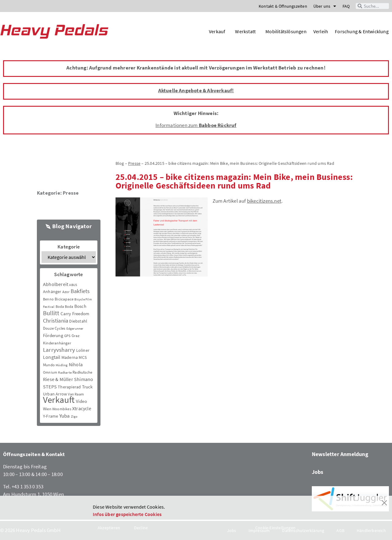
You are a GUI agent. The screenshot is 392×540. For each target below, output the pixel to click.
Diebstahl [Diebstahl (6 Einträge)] (78, 321)
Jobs (318, 472)
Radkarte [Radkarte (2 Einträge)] (65, 373)
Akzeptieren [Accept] (109, 528)
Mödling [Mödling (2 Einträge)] (62, 365)
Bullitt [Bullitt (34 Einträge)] (51, 313)
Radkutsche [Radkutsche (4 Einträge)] (82, 372)
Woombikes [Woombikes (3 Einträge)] (62, 409)
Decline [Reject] (141, 528)
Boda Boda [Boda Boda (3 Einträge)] (65, 306)
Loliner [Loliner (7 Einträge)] (83, 350)
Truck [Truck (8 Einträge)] (87, 387)
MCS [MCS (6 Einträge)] (83, 357)
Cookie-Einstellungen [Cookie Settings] (275, 528)
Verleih (321, 31)
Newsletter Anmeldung (340, 454)
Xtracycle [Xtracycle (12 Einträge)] (82, 408)
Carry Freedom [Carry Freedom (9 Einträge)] (75, 314)
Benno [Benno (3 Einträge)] (48, 299)
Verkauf (219, 31)
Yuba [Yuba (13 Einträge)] (65, 416)
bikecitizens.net (264, 201)
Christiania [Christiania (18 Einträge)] (56, 321)
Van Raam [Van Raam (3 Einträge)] (76, 394)
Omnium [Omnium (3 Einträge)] (50, 372)
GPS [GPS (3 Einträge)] (67, 336)
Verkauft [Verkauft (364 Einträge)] (59, 400)
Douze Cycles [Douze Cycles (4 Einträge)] (54, 328)
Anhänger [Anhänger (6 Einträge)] (52, 292)
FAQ (346, 6)
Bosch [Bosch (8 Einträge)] (80, 306)
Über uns (325, 6)
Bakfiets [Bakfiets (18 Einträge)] (80, 291)
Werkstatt (247, 31)
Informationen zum (196, 125)
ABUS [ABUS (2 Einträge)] (73, 285)
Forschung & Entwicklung (362, 31)
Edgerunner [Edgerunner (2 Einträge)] (75, 329)
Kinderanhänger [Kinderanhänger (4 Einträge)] (57, 343)
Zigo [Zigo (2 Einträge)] (74, 417)
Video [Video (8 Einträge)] (81, 401)
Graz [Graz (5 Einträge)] (76, 336)
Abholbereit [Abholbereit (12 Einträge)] (56, 284)
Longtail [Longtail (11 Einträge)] (52, 357)
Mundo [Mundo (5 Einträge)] (49, 365)
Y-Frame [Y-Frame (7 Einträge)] (51, 416)
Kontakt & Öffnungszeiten (283, 6)
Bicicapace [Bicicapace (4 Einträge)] (64, 299)
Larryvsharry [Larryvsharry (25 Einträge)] (59, 350)
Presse (71, 193)
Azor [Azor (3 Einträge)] (66, 292)
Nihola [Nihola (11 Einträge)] (76, 364)
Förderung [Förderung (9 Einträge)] (53, 335)
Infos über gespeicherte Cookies (127, 514)
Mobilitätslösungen (286, 31)
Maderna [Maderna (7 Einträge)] (70, 357)
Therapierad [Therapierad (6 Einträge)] (69, 387)
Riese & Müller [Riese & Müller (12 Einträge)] (58, 379)
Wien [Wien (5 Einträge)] (47, 409)
